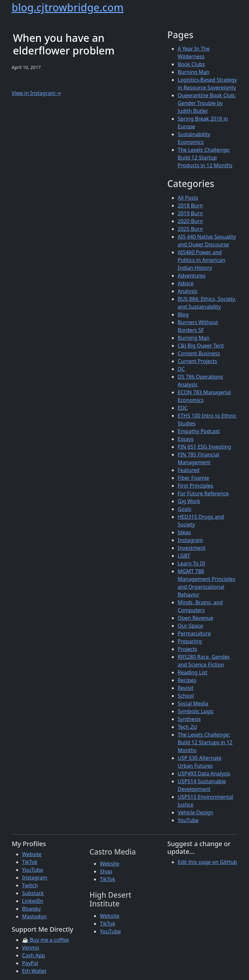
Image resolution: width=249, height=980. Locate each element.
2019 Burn (190, 213)
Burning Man (194, 72)
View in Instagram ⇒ (36, 93)
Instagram (190, 540)
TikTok (30, 862)
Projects (187, 649)
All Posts (188, 198)
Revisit (185, 688)
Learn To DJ (191, 563)
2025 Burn (190, 229)
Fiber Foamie (193, 478)
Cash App (34, 955)
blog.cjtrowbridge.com (68, 7)
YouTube (188, 820)
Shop (106, 871)
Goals (184, 509)
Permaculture (194, 633)
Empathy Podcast (199, 431)
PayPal (30, 963)
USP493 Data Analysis (204, 773)
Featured (189, 470)
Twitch (30, 885)
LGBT (184, 556)
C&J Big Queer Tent (201, 346)
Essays (186, 439)
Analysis (188, 291)
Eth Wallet (34, 971)
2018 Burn (190, 206)
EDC (183, 408)
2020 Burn (190, 221)
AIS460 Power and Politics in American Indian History (202, 260)
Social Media (193, 703)
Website (32, 854)
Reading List (193, 672)
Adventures (192, 276)
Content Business (199, 353)
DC (181, 369)
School (186, 696)
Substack (33, 893)
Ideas (184, 532)
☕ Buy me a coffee (45, 940)
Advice (186, 283)
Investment (192, 548)
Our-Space (190, 626)
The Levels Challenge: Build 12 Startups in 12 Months (205, 742)
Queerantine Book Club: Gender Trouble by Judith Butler (207, 103)
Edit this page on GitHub (207, 862)
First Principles (195, 486)
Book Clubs (191, 64)
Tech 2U (187, 727)
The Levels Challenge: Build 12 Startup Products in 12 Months (205, 158)
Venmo (31, 948)
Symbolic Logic (196, 711)
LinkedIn (33, 901)
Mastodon (34, 916)
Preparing (190, 641)
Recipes (187, 680)
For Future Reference (203, 493)
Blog (183, 314)
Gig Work (189, 501)
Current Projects (197, 361)
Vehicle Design (196, 812)
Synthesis (189, 719)
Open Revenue (196, 618)
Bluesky (31, 909)
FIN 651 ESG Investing (204, 447)
